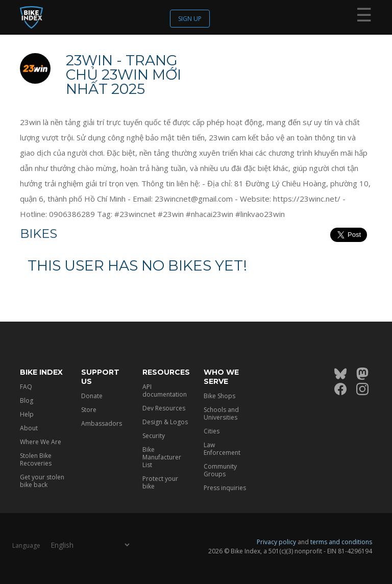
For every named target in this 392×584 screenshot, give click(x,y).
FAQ (26, 387)
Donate (92, 396)
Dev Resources (164, 408)
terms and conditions (341, 542)
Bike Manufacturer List (162, 457)
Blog (27, 400)
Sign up (190, 19)
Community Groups (220, 470)
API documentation (165, 391)
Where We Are (41, 442)
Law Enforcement (222, 449)
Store (89, 410)
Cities (212, 431)
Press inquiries (225, 488)
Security (154, 436)
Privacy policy (276, 542)
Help (27, 414)
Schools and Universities (221, 413)
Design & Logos (165, 422)
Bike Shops (219, 396)
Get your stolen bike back (42, 481)
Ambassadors (102, 423)
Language (26, 545)
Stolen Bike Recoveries (36, 459)
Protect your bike (160, 482)
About (29, 428)
